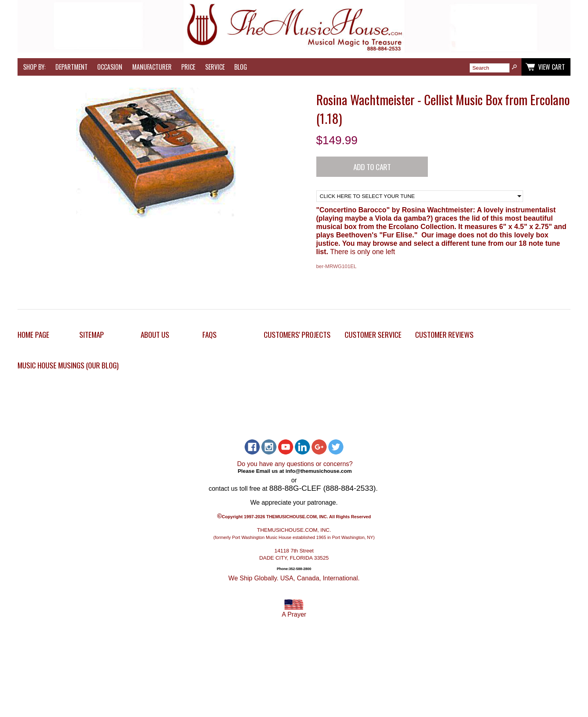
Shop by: (34, 67)
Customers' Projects (297, 334)
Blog (241, 67)
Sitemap (92, 334)
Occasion (110, 67)
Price (188, 67)
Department (72, 67)
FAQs (210, 334)
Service (215, 67)
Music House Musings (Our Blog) (68, 365)
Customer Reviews (444, 334)
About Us (155, 334)
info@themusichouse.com (319, 471)
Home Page (33, 334)
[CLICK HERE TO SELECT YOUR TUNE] (420, 196)
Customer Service (373, 334)
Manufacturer (152, 67)
